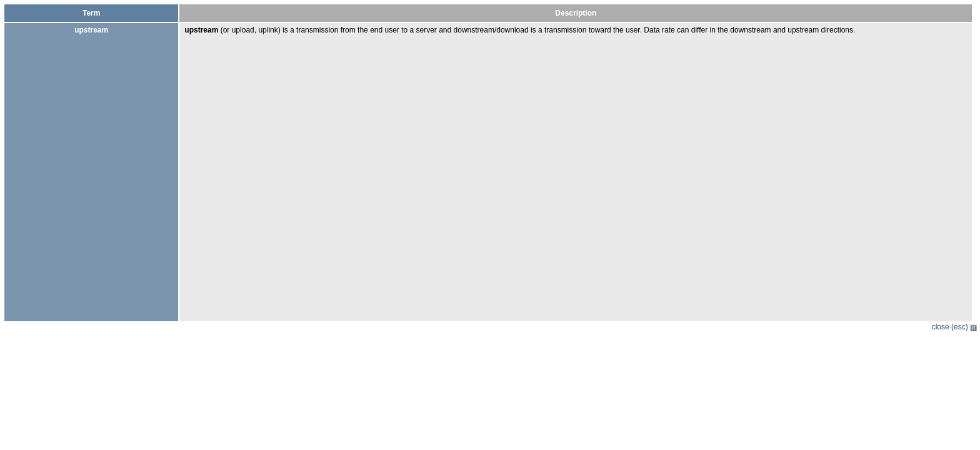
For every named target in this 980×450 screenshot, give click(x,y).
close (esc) (954, 327)
